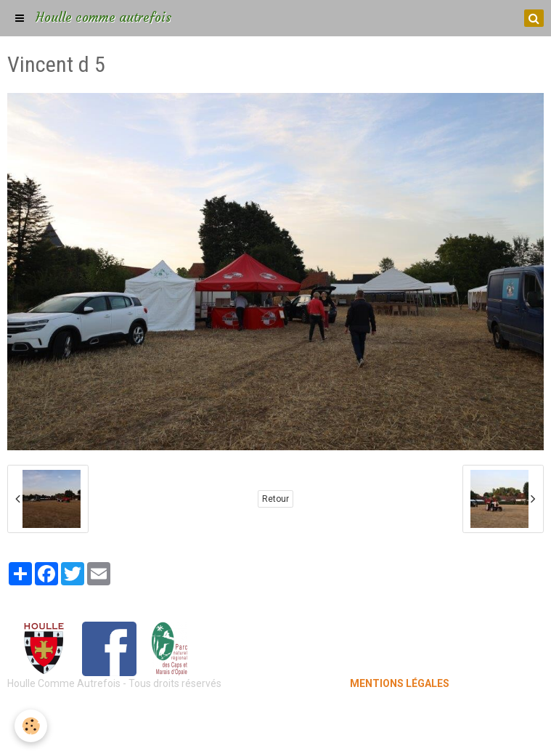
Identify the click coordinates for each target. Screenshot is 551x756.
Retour (275, 499)
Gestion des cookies (275, 734)
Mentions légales (275, 712)
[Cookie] (31, 726)
